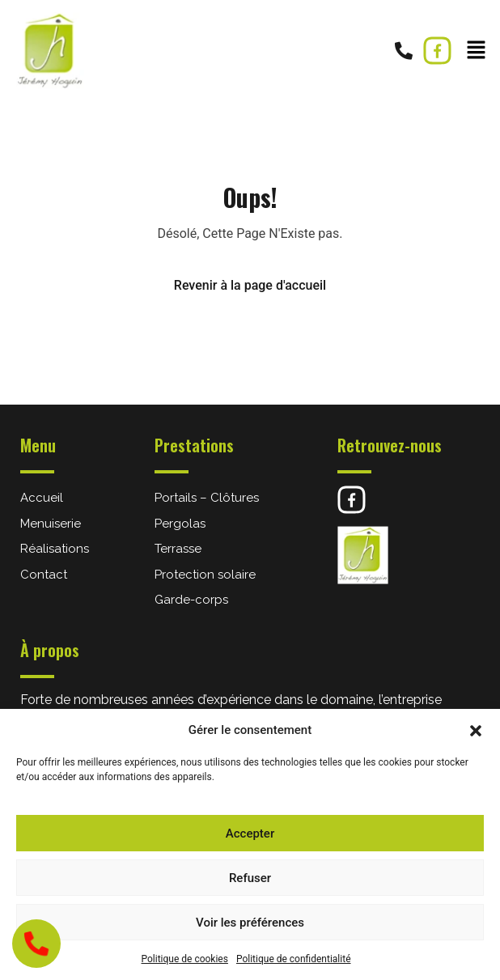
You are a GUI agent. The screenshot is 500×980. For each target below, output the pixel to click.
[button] (476, 730)
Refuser (250, 878)
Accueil (42, 498)
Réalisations (55, 549)
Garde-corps (191, 600)
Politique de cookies (185, 959)
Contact (44, 575)
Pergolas (180, 524)
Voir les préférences (250, 923)
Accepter (250, 834)
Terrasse (178, 549)
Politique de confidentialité (294, 959)
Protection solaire (205, 575)
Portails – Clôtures (207, 498)
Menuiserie (51, 524)
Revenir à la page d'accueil (250, 285)
